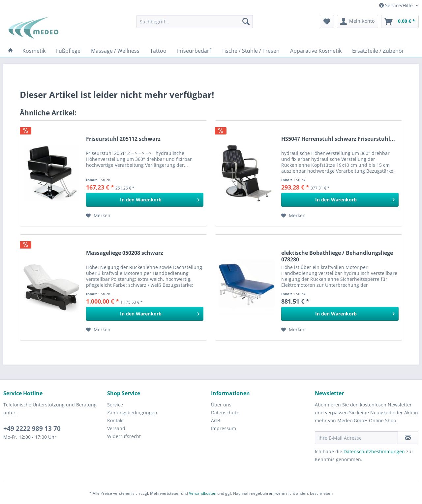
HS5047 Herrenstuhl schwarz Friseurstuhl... (338, 139)
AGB (216, 420)
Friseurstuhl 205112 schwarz (123, 139)
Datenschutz (225, 413)
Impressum (224, 428)
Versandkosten (203, 493)
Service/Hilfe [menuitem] (397, 5)
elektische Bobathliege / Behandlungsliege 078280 (337, 256)
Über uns (221, 405)
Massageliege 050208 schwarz (125, 253)
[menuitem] (195, 21)
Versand (116, 428)
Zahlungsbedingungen (132, 413)
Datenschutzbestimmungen (374, 451)
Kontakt (116, 420)
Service (115, 405)
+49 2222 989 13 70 (32, 429)
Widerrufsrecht (124, 436)
